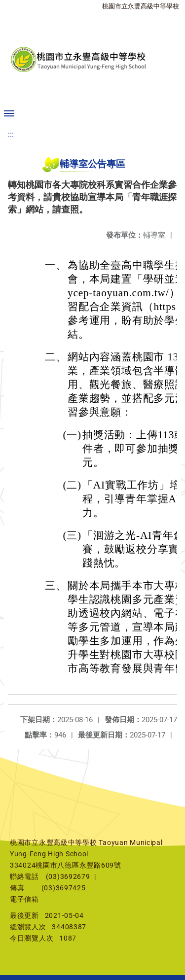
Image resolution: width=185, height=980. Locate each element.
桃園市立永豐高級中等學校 (141, 6)
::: (11, 134)
